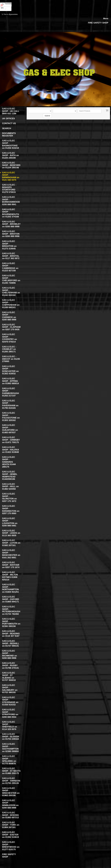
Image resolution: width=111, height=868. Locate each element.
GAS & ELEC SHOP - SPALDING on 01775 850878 (9, 760)
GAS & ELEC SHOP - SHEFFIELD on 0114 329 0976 (10, 726)
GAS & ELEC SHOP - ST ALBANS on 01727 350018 (9, 676)
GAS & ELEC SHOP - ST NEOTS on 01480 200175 (11, 771)
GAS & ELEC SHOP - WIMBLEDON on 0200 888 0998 (10, 804)
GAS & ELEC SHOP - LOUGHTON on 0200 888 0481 (10, 522)
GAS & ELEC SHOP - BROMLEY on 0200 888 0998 (11, 224)
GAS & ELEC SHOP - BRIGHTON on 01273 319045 (9, 245)
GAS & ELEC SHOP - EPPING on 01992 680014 (10, 381)
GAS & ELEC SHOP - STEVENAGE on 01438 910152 (10, 701)
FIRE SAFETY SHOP (98, 23)
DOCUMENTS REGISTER (9, 135)
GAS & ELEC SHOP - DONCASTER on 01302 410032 (10, 370)
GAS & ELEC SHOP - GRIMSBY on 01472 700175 (11, 440)
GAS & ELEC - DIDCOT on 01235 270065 (11, 359)
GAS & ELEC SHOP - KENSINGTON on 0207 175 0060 (11, 510)
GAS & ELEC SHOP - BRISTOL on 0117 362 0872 (11, 256)
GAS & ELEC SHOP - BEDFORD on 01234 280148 (11, 165)
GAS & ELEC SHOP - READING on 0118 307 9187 (11, 634)
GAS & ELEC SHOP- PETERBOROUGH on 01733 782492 (11, 610)
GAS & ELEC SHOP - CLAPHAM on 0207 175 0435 (11, 327)
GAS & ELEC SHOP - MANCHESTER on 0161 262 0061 (11, 554)
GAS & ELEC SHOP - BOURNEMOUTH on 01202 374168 (11, 213)
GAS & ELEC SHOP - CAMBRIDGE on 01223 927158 (10, 267)
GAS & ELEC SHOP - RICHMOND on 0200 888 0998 (10, 655)
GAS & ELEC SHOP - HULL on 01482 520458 (10, 486)
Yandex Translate (6, 12)
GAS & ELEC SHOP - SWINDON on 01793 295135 (11, 781)
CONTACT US (9, 123)
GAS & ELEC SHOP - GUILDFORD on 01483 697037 (10, 429)
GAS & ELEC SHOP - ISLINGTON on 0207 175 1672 (9, 497)
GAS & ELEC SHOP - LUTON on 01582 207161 (11, 543)
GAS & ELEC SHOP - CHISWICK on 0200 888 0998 (9, 316)
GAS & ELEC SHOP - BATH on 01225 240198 (10, 155)
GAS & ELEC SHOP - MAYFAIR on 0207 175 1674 (11, 565)
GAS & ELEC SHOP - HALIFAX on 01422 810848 (11, 450)
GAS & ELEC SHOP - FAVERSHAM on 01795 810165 (10, 404)
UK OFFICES (9, 119)
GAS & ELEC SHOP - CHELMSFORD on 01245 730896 (11, 279)
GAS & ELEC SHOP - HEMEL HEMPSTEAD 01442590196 (10, 475)
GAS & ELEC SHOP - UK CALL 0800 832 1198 (11, 111)
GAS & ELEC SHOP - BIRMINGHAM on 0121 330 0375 (11, 176)
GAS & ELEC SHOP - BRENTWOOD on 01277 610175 (11, 846)
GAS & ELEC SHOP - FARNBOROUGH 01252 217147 (11, 392)
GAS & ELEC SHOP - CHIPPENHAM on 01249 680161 (11, 304)
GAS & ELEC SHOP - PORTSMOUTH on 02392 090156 (11, 623)
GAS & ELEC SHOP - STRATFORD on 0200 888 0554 (10, 713)
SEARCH (7, 128)
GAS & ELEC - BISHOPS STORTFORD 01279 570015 (9, 189)
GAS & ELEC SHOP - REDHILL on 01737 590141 (11, 643)
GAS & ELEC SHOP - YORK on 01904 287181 (11, 825)
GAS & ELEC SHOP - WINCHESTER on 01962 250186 (11, 792)
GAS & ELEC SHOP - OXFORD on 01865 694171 (11, 599)
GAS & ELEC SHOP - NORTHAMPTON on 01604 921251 (10, 588)
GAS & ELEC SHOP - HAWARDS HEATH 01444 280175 (9, 462)
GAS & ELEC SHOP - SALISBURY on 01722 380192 (10, 689)
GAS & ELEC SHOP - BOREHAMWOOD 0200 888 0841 (11, 201)
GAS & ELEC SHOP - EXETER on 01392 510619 (10, 835)
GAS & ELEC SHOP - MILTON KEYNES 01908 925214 (10, 576)
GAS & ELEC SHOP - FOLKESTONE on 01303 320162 (11, 417)
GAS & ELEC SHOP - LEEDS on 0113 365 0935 (11, 533)
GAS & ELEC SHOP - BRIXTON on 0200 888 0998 (11, 234)
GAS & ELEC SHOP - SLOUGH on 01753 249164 (11, 737)
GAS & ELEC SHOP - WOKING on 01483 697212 (11, 815)
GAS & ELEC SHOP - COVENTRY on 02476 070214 (10, 338)
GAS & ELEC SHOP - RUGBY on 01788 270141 (10, 666)
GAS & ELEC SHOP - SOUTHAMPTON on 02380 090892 (10, 748)
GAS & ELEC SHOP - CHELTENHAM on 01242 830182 (11, 291)
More (106, 19)
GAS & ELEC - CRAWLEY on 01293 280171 (9, 349)
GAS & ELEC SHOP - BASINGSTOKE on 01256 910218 (10, 144)
